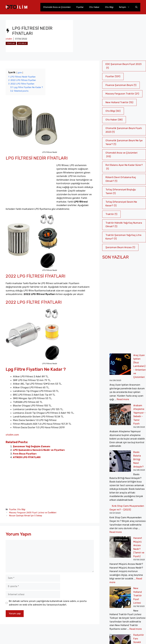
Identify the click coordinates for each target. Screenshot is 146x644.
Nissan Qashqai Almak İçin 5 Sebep (26, 516)
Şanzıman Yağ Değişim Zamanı (32, 446)
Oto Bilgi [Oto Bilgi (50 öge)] (113, 111)
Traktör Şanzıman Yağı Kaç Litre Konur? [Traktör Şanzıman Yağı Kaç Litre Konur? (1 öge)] (123, 237)
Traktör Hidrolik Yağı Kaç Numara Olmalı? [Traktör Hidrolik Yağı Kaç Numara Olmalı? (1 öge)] (124, 225)
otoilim (9, 39)
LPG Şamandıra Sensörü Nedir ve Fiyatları (39, 450)
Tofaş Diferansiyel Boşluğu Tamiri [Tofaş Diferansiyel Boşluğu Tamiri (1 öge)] (121, 192)
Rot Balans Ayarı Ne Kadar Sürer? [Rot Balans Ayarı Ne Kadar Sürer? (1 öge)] (124, 167)
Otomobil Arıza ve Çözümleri (57, 7)
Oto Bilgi (109, 7)
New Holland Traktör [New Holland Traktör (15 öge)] (119, 102)
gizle (20, 72)
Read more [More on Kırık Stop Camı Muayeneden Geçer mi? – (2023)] (116, 492)
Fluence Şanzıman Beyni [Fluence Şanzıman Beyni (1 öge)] (121, 85)
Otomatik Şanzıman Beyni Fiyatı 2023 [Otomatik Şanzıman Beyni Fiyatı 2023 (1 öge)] (124, 130)
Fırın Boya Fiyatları (25, 454)
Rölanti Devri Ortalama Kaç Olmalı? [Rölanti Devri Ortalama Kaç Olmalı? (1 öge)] (121, 179)
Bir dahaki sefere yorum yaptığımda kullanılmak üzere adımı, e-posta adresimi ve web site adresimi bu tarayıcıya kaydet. (48, 603)
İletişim (126, 7)
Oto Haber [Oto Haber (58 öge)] (114, 120)
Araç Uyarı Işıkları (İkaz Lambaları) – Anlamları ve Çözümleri (124, 359)
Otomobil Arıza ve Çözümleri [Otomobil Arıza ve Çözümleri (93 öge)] (121, 155)
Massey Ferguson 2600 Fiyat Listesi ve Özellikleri (33, 513)
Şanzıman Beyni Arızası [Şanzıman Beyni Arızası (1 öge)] (120, 247)
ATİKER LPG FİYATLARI (27, 457)
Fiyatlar (80, 7)
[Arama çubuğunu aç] (136, 7)
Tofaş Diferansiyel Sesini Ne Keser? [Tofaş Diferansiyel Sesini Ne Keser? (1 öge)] (121, 204)
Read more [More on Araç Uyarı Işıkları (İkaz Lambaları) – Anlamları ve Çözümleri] (123, 385)
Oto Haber (94, 7)
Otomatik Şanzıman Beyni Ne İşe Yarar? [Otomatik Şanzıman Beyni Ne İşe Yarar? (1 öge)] (124, 142)
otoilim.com (12, 435)
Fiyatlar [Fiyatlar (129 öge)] (113, 76)
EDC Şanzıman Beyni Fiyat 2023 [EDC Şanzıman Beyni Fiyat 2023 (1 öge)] (123, 66)
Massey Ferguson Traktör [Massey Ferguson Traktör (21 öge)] (122, 94)
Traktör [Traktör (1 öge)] (111, 214)
